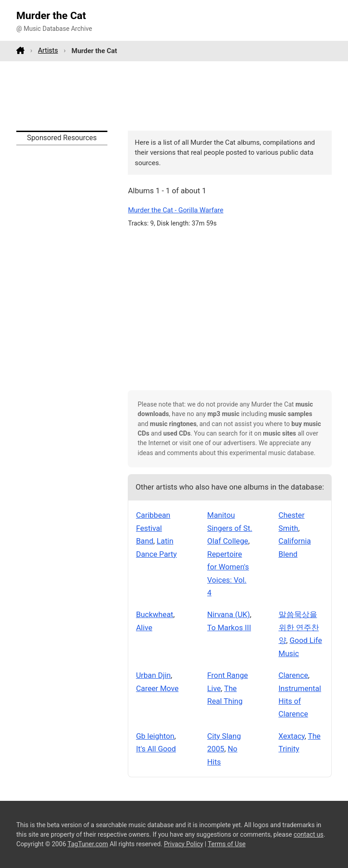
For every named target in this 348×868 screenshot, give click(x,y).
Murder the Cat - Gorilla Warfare (176, 210)
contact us (309, 834)
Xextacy (292, 736)
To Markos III (229, 628)
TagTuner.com (88, 844)
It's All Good (156, 749)
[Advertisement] (174, 96)
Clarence (293, 675)
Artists (48, 50)
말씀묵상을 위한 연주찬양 (299, 627)
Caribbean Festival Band (153, 528)
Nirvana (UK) (228, 614)
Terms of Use (227, 844)
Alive (144, 628)
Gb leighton (155, 736)
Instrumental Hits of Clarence (300, 701)
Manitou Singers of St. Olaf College (230, 528)
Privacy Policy (184, 844)
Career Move (157, 688)
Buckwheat (155, 614)
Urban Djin (153, 675)
